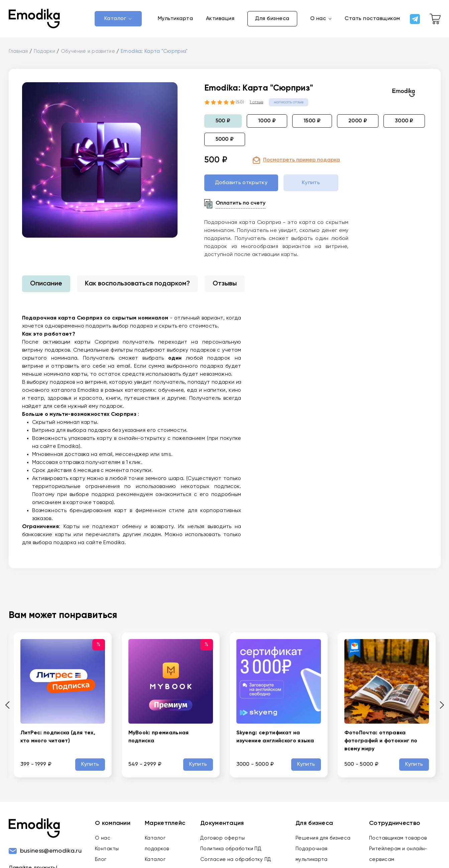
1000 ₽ (267, 123)
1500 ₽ (312, 123)
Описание (46, 286)
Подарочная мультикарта (312, 856)
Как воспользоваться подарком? (137, 286)
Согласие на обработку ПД (236, 861)
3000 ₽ (404, 123)
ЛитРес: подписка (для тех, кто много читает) (58, 739)
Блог (101, 861)
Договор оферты (222, 840)
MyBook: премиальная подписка (159, 739)
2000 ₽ (358, 123)
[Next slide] (439, 707)
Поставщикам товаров (398, 840)
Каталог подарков (157, 845)
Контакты (107, 850)
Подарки (44, 53)
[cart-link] (435, 20)
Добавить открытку (241, 185)
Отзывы (225, 286)
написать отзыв (289, 104)
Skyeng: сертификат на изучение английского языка (275, 739)
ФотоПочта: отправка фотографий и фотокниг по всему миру (381, 743)
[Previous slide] (10, 707)
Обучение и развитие (89, 53)
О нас (103, 840)
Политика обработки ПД (231, 850)
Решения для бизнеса (323, 840)
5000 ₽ (225, 141)
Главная (18, 53)
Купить (91, 766)
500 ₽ (223, 123)
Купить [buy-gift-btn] (311, 185)
